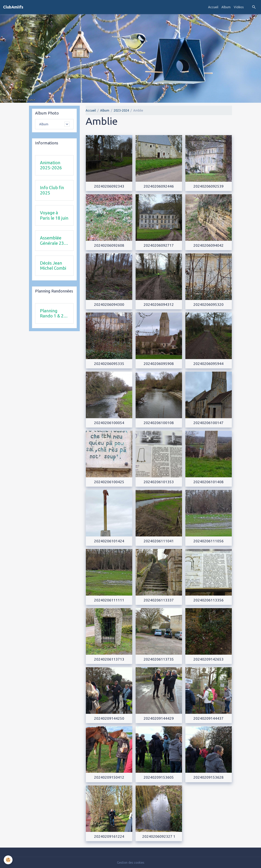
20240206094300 (109, 304)
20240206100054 (109, 423)
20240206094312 (159, 304)
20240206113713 (109, 659)
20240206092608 (109, 245)
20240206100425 (109, 482)
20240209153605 (159, 777)
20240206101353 (159, 482)
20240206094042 (208, 245)
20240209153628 (208, 777)
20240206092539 (208, 186)
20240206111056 (208, 541)
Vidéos (239, 7)
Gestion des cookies (130, 863)
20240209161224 (109, 836)
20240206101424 (109, 541)
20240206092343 (109, 186)
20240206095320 (208, 304)
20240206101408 (208, 482)
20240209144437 (208, 718)
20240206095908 (159, 364)
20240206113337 (159, 600)
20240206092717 (159, 245)
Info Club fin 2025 (52, 190)
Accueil (213, 7)
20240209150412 (109, 777)
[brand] (13, 7)
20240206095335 (109, 364)
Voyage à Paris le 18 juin (54, 215)
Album (226, 7)
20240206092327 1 (159, 836)
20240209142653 (208, 659)
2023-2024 (121, 110)
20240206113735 (159, 659)
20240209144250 (109, 718)
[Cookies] (8, 860)
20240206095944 (208, 364)
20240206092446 (159, 186)
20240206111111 (109, 600)
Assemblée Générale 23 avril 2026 (52, 241)
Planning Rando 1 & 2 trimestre (52, 313)
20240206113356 (208, 600)
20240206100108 (159, 423)
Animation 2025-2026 (51, 165)
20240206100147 (208, 423)
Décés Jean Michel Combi (53, 266)
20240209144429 (159, 718)
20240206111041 (159, 541)
